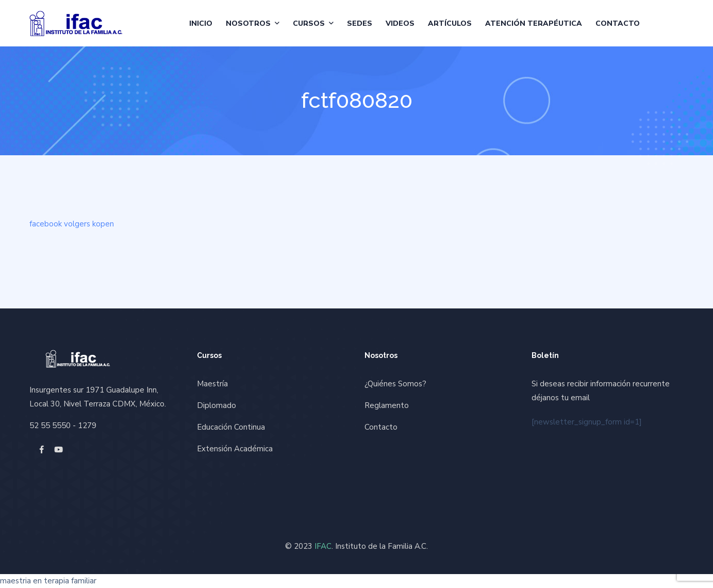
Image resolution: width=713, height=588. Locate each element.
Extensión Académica (235, 449)
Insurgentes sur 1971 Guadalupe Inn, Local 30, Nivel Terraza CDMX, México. (98, 397)
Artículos (450, 23)
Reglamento (387, 405)
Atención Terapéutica (534, 23)
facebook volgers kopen (72, 224)
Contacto (618, 23)
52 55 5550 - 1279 (63, 426)
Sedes (360, 23)
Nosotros (248, 23)
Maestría (212, 384)
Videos (400, 23)
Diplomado (217, 405)
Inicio (201, 23)
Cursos (309, 23)
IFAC (323, 546)
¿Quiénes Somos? (395, 384)
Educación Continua (231, 427)
